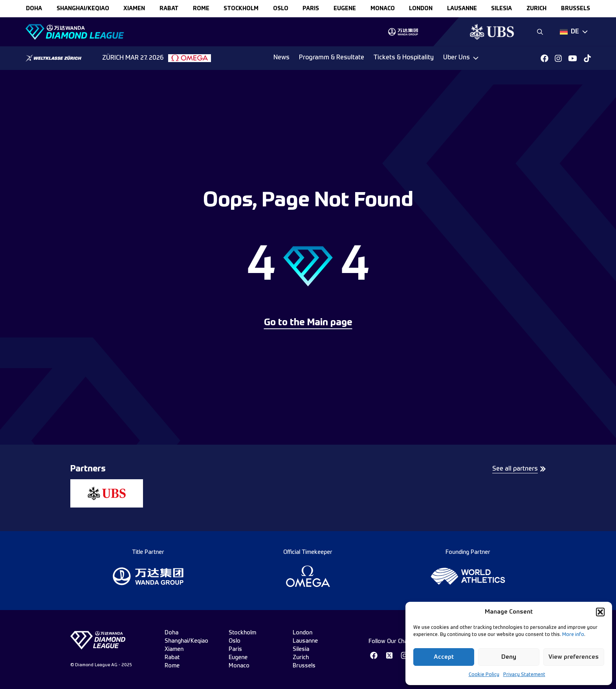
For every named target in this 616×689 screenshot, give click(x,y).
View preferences (574, 657)
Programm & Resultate (332, 58)
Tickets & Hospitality (404, 58)
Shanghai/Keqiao (83, 9)
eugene (345, 9)
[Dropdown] (574, 32)
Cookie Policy (484, 675)
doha (34, 9)
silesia (501, 9)
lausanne (462, 9)
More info (573, 635)
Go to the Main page (308, 323)
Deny (509, 657)
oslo (281, 9)
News (281, 58)
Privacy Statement (524, 675)
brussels (576, 9)
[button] (600, 612)
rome (201, 9)
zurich (536, 9)
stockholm (241, 9)
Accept (444, 657)
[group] (403, 32)
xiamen (134, 9)
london (421, 9)
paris (311, 9)
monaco (383, 9)
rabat (169, 9)
